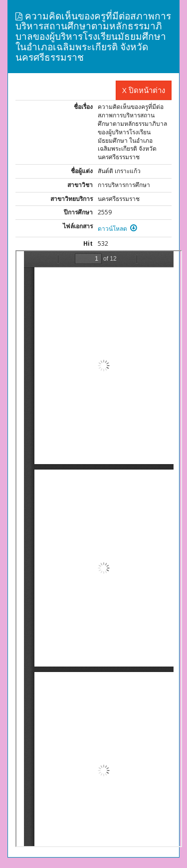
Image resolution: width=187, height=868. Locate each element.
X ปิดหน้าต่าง (144, 90)
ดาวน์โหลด (117, 229)
